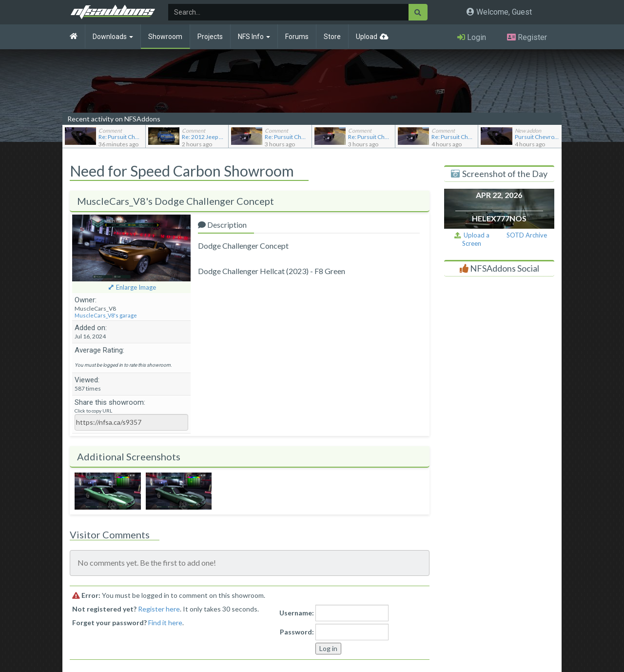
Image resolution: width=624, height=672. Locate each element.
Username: (297, 613)
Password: (297, 632)
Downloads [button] (113, 37)
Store (332, 37)
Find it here (165, 623)
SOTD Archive (527, 235)
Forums (297, 37)
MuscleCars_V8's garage (106, 315)
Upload (367, 37)
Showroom (165, 37)
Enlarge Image (136, 287)
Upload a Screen (472, 239)
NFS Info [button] (254, 37)
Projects (210, 37)
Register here (159, 609)
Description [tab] (222, 225)
